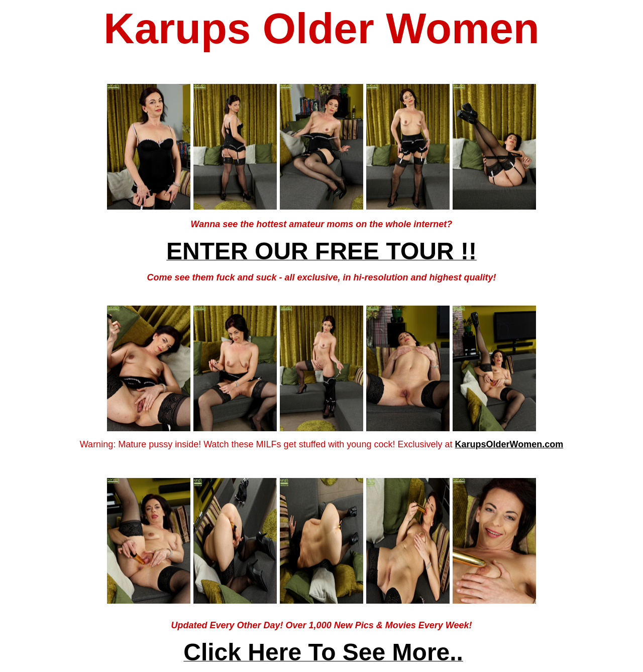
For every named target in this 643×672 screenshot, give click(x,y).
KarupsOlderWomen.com (509, 444)
